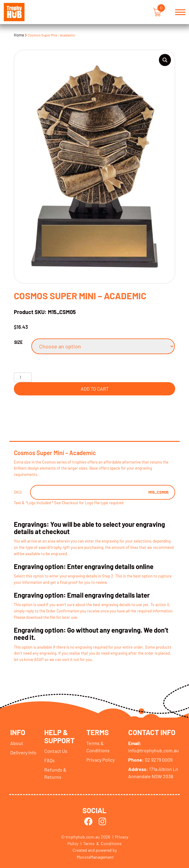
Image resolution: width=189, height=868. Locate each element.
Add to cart (95, 389)
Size (18, 342)
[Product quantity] (23, 377)
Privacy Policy (101, 760)
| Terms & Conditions (101, 843)
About (17, 743)
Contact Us (56, 751)
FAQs (50, 760)
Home (19, 35)
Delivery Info (23, 752)
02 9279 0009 (150, 760)
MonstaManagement (95, 857)
